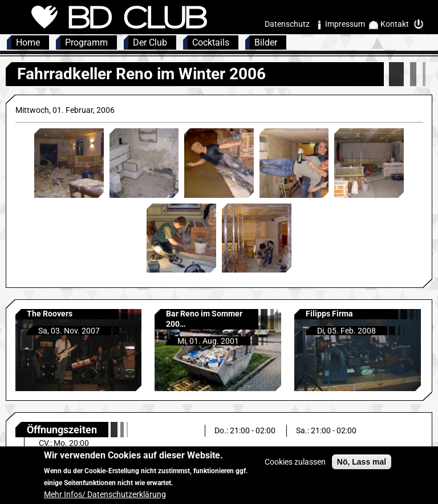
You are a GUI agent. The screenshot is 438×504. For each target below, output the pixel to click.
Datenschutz (287, 24)
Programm (86, 42)
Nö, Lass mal (362, 468)
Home (28, 42)
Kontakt (395, 24)
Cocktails (211, 42)
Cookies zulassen (295, 468)
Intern (421, 24)
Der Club (150, 42)
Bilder (266, 42)
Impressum (345, 24)
